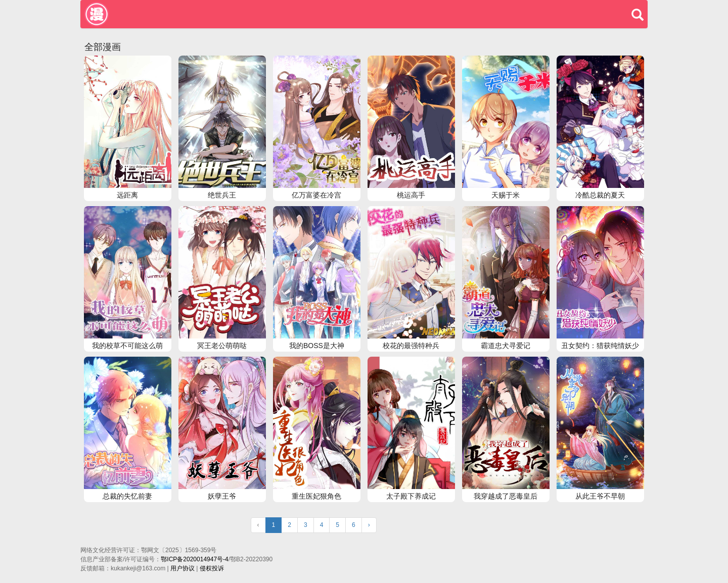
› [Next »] (369, 525)
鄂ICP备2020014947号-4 (194, 559)
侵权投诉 (212, 568)
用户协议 (183, 568)
